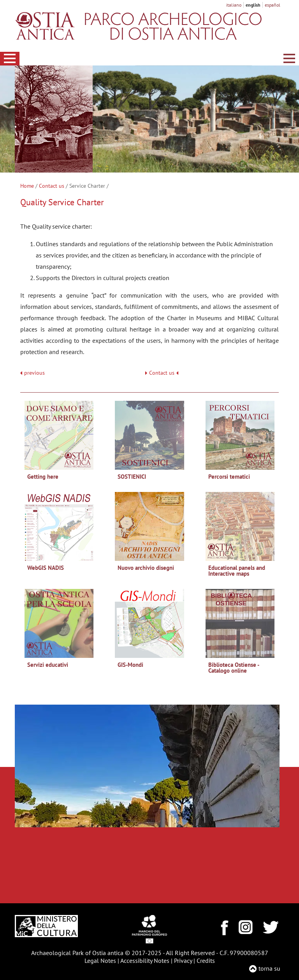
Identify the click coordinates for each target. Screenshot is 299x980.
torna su (269, 968)
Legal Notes (100, 961)
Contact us (52, 186)
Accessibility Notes (145, 961)
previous (34, 373)
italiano (234, 5)
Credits (206, 961)
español (273, 5)
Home (27, 186)
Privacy (183, 961)
